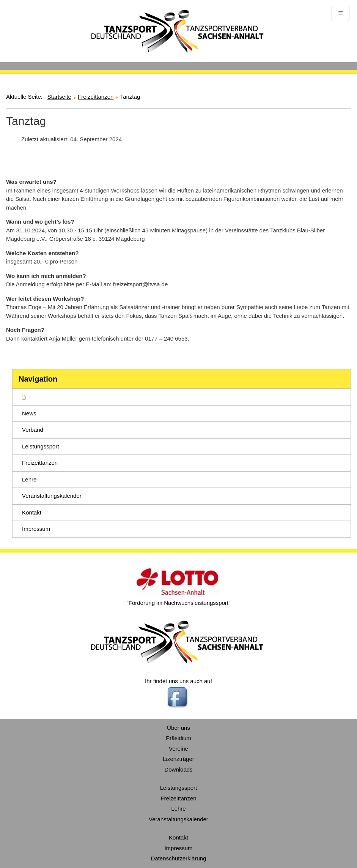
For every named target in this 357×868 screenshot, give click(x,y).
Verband (33, 430)
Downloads (178, 769)
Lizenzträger (178, 759)
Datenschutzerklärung (179, 858)
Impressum (36, 529)
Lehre (29, 479)
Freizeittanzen (40, 463)
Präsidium (178, 738)
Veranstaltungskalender (52, 496)
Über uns (178, 728)
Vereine (178, 749)
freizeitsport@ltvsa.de (140, 284)
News (29, 413)
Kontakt (32, 512)
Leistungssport (41, 446)
